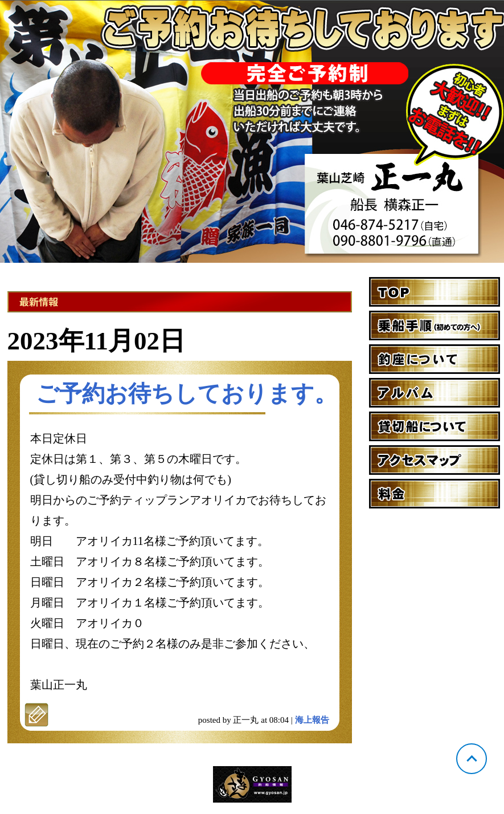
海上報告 (312, 720)
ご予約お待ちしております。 (187, 394)
